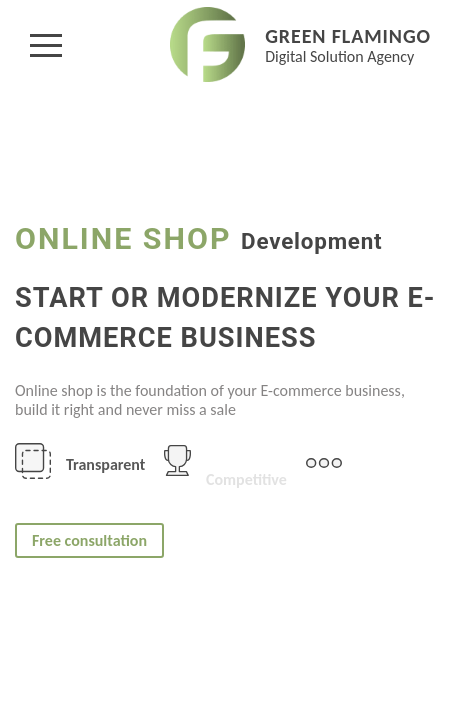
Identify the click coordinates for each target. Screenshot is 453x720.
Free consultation (89, 540)
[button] (46, 45)
